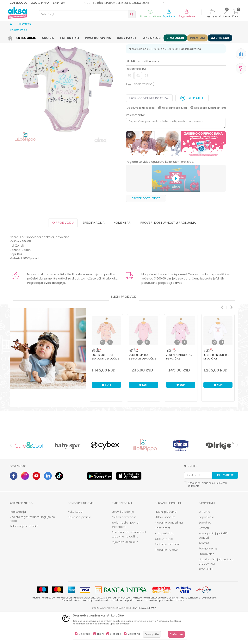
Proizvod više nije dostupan (149, 128)
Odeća (36, 37)
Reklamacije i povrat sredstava (125, 555)
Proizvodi (24, 37)
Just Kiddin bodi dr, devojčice (179, 387)
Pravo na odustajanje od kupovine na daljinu (129, 564)
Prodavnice (206, 584)
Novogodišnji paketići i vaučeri (214, 566)
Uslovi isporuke (165, 547)
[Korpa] (236, 14)
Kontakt (204, 573)
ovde (47, 313)
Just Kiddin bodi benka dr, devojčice (105, 387)
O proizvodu (63, 253)
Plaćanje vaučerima (169, 553)
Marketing (134, 634)
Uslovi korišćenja (123, 542)
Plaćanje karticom (167, 574)
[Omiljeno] (224, 12)
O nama (204, 542)
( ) (140, 114)
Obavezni (84, 634)
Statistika (116, 634)
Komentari (122, 253)
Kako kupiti (75, 542)
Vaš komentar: (136, 145)
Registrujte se (187, 16)
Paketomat (163, 558)
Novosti (204, 558)
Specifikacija (94, 253)
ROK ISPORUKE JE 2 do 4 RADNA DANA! (124, 3)
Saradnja (205, 553)
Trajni (100, 634)
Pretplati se (192, 127)
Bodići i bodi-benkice (77, 37)
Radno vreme (208, 579)
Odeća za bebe (52, 37)
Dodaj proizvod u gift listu (208, 138)
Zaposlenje (206, 547)
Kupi (106, 415)
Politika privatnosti (124, 547)
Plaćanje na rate (166, 580)
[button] (87, 14)
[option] (124, 3)
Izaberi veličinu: (136, 99)
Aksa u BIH (206, 599)
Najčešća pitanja (79, 547)
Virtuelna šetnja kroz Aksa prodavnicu (216, 592)
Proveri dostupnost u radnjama (168, 253)
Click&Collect (164, 569)
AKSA (13, 37)
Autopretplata (165, 563)
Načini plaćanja (166, 542)
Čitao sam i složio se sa (207, 514)
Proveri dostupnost (146, 228)
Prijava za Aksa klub (125, 572)
